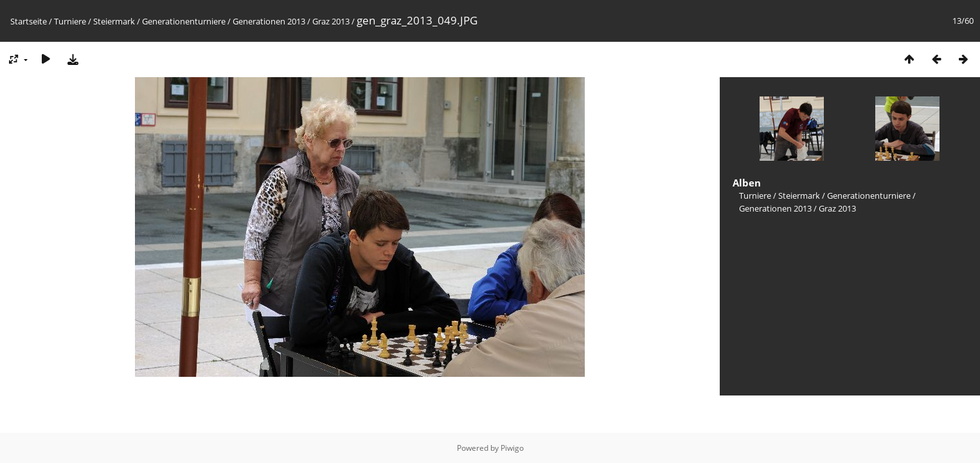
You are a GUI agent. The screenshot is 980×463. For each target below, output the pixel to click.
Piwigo (512, 448)
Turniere (70, 21)
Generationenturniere (184, 21)
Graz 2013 (331, 21)
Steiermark (114, 21)
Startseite (29, 21)
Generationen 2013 (269, 21)
